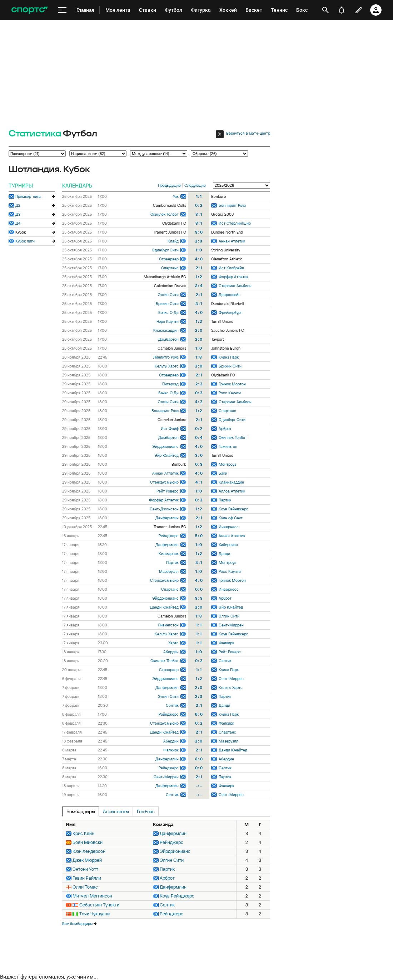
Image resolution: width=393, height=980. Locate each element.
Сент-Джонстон (164, 509)
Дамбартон (168, 339)
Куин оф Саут (231, 518)
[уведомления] (342, 10)
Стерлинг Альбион (235, 286)
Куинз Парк (229, 357)
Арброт (225, 429)
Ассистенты (116, 811)
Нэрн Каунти (168, 321)
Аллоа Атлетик (232, 491)
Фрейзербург (230, 312)
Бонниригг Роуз (232, 205)
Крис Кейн (83, 833)
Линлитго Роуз (166, 357)
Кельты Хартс (167, 366)
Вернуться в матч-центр (248, 133)
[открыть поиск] (325, 10)
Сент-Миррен (231, 625)
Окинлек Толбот (165, 214)
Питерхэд (170, 384)
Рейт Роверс (168, 491)
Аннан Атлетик (232, 241)
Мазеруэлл (169, 571)
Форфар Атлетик (233, 277)
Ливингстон (168, 625)
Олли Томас (85, 887)
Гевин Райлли (87, 878)
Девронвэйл (230, 295)
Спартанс (170, 268)
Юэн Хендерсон (89, 851)
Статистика (35, 134)
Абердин (171, 652)
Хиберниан (228, 545)
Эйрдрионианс (165, 446)
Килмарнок (169, 554)
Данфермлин (167, 518)
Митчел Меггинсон (92, 896)
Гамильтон (228, 446)
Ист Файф (170, 429)
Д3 (18, 214)
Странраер (169, 259)
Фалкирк (226, 643)
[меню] (62, 10)
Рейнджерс (169, 536)
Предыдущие (169, 185)
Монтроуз (227, 464)
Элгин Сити (168, 295)
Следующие (195, 185)
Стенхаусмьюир (164, 482)
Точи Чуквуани (94, 914)
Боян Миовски (88, 842)
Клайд (173, 241)
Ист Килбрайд (231, 268)
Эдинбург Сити (165, 250)
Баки (223, 473)
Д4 (18, 223)
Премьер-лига (28, 196)
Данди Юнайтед (164, 607)
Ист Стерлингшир (235, 223)
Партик (225, 500)
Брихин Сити (167, 304)
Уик (176, 196)
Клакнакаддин (166, 330)
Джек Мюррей (87, 860)
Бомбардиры (81, 811)
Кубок (21, 232)
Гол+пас (146, 811)
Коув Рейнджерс (233, 509)
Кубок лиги (25, 241)
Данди (224, 554)
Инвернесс (229, 527)
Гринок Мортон (232, 384)
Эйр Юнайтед (166, 455)
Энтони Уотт (85, 869)
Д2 (18, 205)
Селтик (225, 661)
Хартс (173, 643)
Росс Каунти (230, 393)
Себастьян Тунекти (99, 905)
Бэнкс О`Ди (168, 312)
